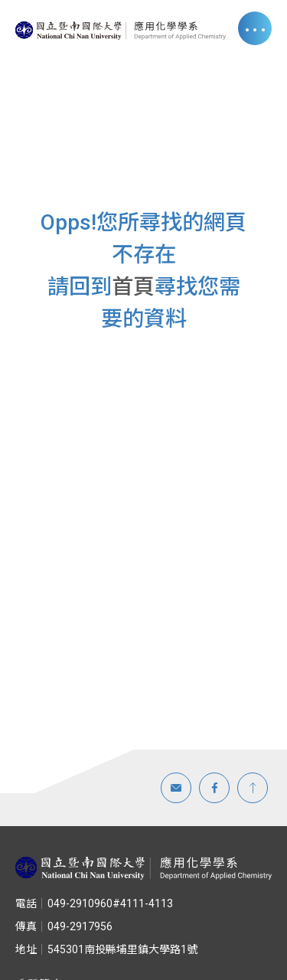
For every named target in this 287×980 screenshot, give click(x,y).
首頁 (133, 287)
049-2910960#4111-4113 (94, 903)
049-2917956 (64, 926)
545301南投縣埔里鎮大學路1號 (106, 949)
